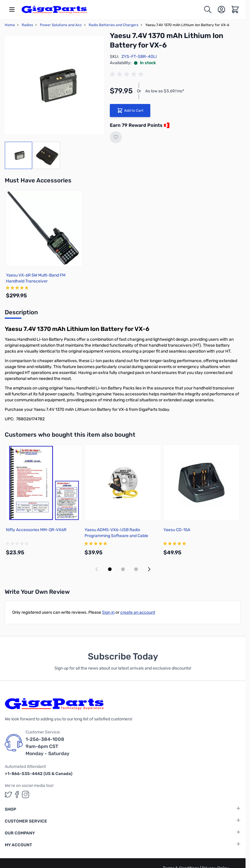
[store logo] (54, 10)
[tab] (21, 314)
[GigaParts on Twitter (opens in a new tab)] (8, 794)
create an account (138, 612)
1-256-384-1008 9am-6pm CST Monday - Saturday (47, 746)
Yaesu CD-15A (177, 530)
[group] (128, 74)
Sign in (108, 612)
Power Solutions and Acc (61, 25)
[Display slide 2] (123, 569)
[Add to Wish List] (116, 137)
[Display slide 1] (110, 569)
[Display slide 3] (136, 569)
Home (10, 25)
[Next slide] (149, 569)
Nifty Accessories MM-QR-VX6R (36, 530)
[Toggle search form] (208, 10)
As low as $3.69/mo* (165, 91)
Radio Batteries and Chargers (114, 25)
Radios (27, 25)
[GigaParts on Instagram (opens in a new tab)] (26, 794)
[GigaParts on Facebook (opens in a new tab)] (17, 794)
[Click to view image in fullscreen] (54, 85)
